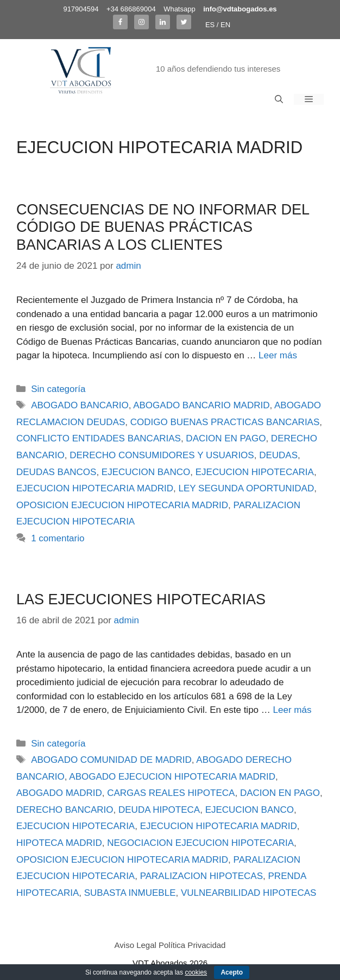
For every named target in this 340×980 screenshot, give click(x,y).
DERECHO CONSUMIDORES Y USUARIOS (162, 455)
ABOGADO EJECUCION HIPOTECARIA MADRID (172, 777)
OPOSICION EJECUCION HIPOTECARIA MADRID (122, 505)
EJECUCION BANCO (146, 472)
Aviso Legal (136, 945)
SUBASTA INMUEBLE (130, 893)
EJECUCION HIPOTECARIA (255, 472)
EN (225, 25)
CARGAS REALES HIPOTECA (171, 793)
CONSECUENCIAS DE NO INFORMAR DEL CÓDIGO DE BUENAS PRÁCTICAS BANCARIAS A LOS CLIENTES (163, 227)
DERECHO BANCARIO (65, 810)
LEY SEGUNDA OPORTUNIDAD (247, 488)
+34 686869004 (131, 9)
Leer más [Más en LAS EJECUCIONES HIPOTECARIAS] (292, 710)
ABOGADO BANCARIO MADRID (201, 405)
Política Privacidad (192, 945)
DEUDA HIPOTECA (159, 810)
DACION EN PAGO (226, 438)
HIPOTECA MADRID (59, 843)
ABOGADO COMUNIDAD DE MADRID (111, 760)
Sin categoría (58, 389)
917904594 (81, 9)
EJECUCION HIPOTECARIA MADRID (95, 488)
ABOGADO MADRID (59, 793)
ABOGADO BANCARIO (80, 405)
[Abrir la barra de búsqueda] (279, 99)
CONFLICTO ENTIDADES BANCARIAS (99, 438)
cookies (196, 972)
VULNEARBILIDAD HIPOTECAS (248, 893)
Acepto (232, 972)
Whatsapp (180, 9)
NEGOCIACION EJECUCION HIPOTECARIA (200, 843)
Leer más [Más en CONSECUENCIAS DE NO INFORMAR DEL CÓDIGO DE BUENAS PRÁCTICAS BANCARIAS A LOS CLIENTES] (278, 355)
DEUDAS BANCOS (56, 472)
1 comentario (58, 538)
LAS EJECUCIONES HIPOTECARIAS (141, 599)
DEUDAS (278, 455)
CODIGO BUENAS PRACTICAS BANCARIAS (225, 422)
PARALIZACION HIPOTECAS (202, 876)
